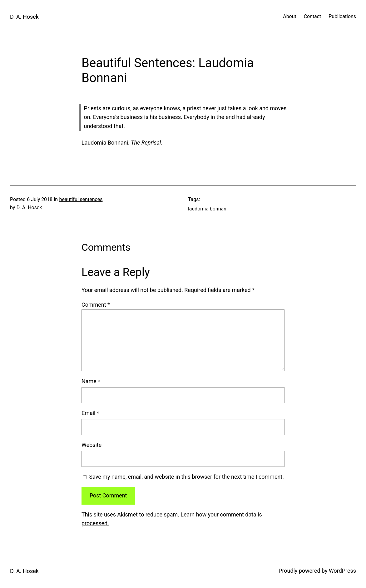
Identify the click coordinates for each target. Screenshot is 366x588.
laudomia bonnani (208, 209)
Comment (96, 305)
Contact (313, 16)
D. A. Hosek (24, 17)
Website (91, 445)
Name (91, 381)
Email (90, 413)
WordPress (342, 571)
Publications (342, 16)
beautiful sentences (81, 199)
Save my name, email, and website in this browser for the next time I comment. (186, 477)
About (289, 16)
